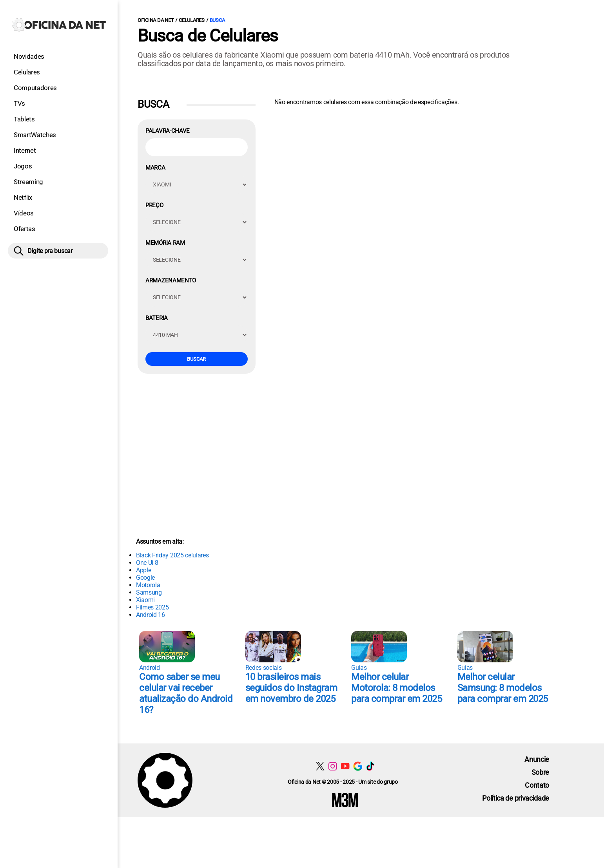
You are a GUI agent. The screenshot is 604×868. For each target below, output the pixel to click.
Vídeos (24, 213)
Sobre (540, 772)
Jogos (23, 166)
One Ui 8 (147, 563)
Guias (359, 668)
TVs (19, 103)
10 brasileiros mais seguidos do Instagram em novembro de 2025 (291, 688)
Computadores (35, 88)
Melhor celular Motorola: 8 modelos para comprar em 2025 (396, 688)
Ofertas (24, 229)
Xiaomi (145, 600)
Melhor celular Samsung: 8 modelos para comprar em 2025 (503, 688)
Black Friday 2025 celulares (172, 555)
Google (145, 578)
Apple (143, 570)
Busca (217, 20)
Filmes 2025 (152, 607)
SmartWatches (35, 135)
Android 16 (151, 615)
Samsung (149, 592)
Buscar (196, 359)
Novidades (29, 56)
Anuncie (537, 759)
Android (150, 668)
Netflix (23, 197)
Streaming (28, 182)
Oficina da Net (156, 20)
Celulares (27, 72)
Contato (537, 785)
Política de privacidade (516, 798)
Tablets (24, 119)
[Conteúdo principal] (302, 409)
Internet (25, 150)
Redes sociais (264, 668)
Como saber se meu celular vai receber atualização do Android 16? (186, 693)
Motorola (148, 585)
